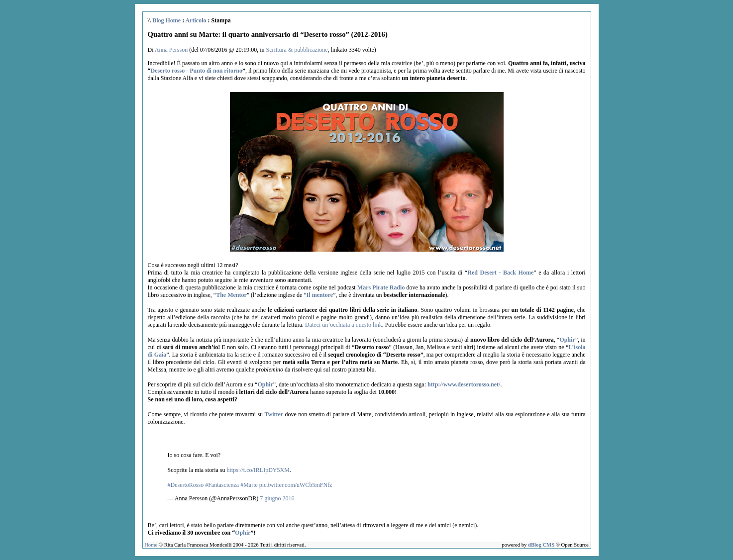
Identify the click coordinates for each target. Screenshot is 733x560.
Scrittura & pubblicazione (297, 50)
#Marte (249, 485)
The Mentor (231, 295)
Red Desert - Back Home (500, 273)
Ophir (567, 340)
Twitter (274, 414)
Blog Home (166, 20)
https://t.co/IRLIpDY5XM (258, 470)
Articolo (196, 20)
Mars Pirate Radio (381, 287)
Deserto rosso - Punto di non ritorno (197, 71)
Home (151, 545)
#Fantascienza (222, 485)
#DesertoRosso (186, 485)
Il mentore (320, 295)
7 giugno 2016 (277, 498)
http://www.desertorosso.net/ (464, 384)
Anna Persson (171, 50)
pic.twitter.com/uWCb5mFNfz (296, 485)
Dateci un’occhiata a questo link (344, 325)
